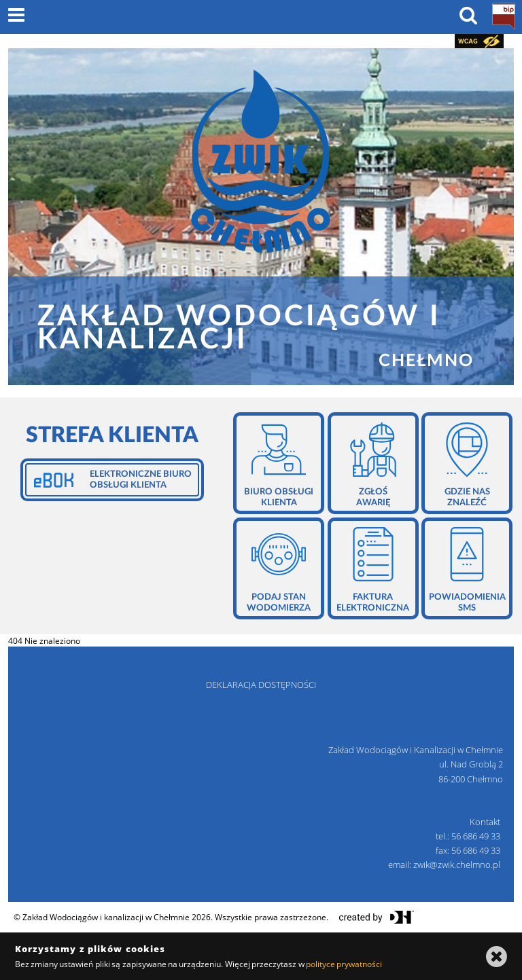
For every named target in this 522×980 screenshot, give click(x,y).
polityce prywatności (344, 964)
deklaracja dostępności (261, 685)
